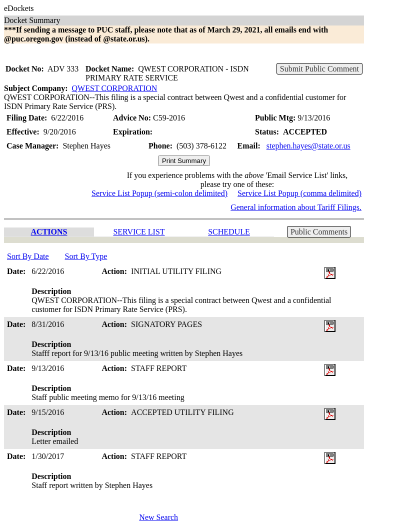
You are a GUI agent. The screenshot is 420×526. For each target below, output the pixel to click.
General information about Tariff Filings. (296, 207)
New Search (158, 517)
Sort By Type (86, 256)
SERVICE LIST (139, 232)
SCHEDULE (229, 232)
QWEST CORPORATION (115, 88)
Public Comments (319, 232)
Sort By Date (28, 256)
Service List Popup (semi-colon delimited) (159, 193)
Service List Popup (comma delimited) (299, 193)
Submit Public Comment (319, 69)
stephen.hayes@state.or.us (308, 146)
